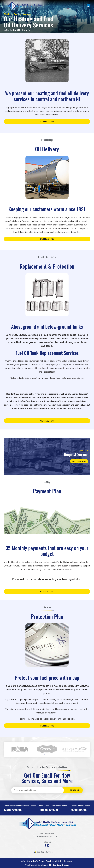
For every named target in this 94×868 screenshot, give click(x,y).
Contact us (47, 592)
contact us (47, 122)
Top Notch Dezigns (61, 865)
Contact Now (76, 461)
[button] (45, 755)
